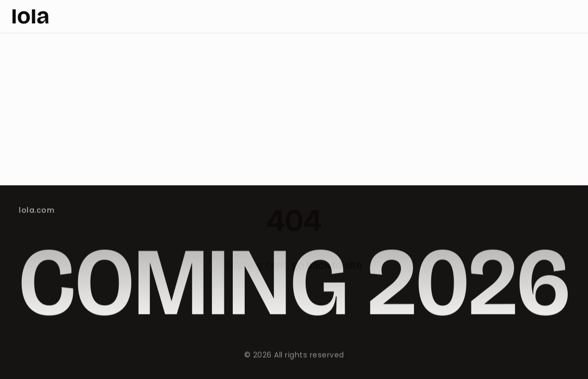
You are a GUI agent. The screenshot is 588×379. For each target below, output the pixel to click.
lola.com (36, 210)
